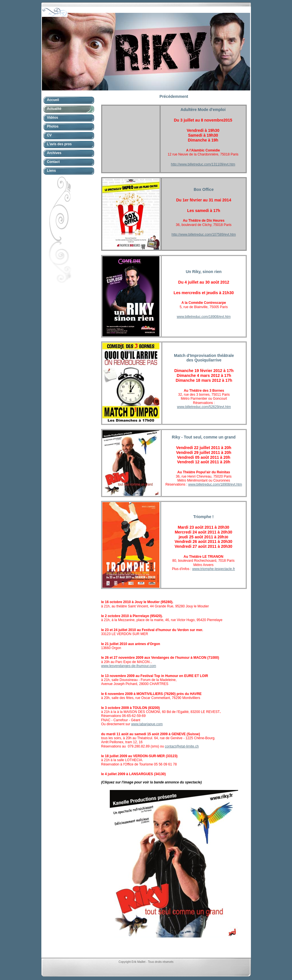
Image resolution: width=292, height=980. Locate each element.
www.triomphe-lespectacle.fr (214, 569)
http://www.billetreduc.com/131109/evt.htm (203, 164)
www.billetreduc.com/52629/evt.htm (204, 407)
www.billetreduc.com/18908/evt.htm (204, 317)
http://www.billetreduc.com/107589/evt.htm (203, 235)
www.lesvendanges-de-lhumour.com (129, 666)
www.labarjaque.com (147, 724)
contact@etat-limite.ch (182, 746)
